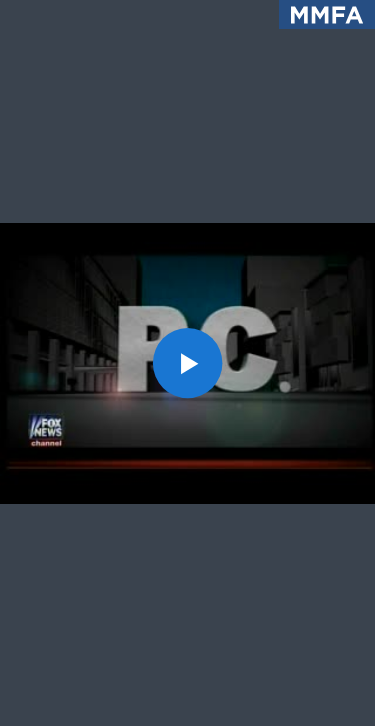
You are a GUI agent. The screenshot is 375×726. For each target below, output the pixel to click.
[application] (187, 363)
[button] (188, 363)
